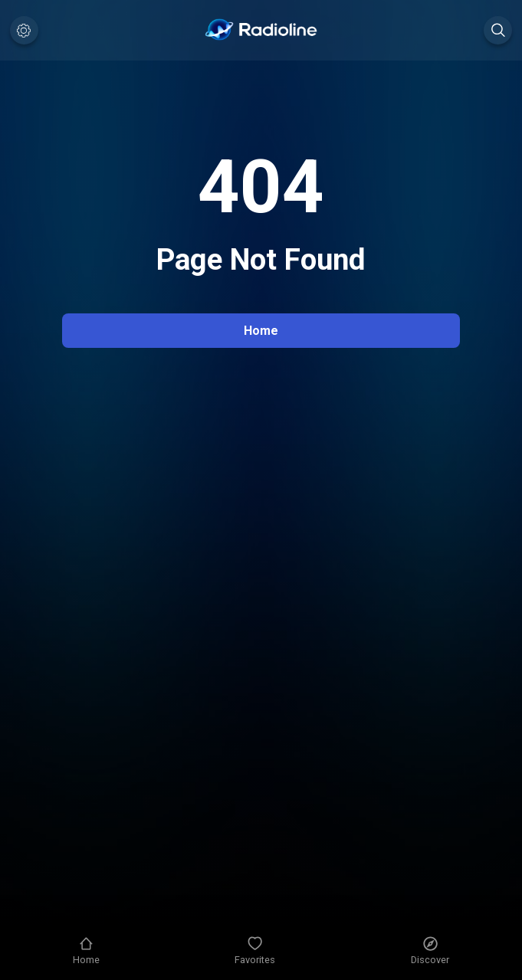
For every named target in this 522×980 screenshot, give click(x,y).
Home (261, 331)
